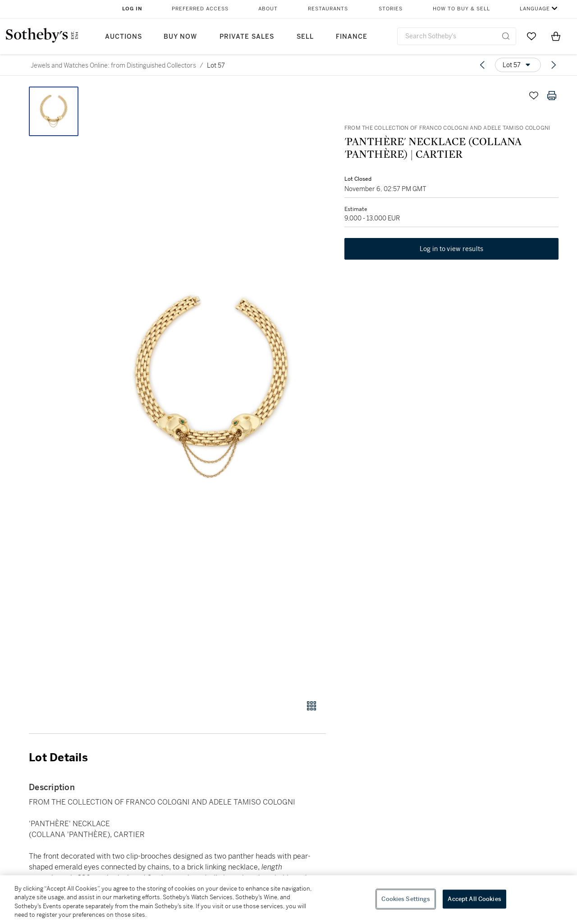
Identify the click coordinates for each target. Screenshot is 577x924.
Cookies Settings (406, 899)
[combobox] (457, 36)
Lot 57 (216, 65)
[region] (288, 900)
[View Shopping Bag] (556, 36)
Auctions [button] (124, 37)
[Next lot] (554, 65)
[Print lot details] (552, 96)
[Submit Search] (506, 36)
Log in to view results (452, 250)
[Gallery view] (311, 706)
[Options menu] (518, 65)
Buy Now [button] (180, 37)
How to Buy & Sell (461, 9)
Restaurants (328, 9)
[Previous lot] (482, 65)
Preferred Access (200, 9)
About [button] (268, 9)
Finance (352, 37)
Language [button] (535, 9)
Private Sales (247, 37)
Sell (305, 37)
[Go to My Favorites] (531, 36)
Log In (132, 9)
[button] (212, 388)
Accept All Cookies (474, 899)
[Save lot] (534, 96)
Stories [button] (391, 9)
